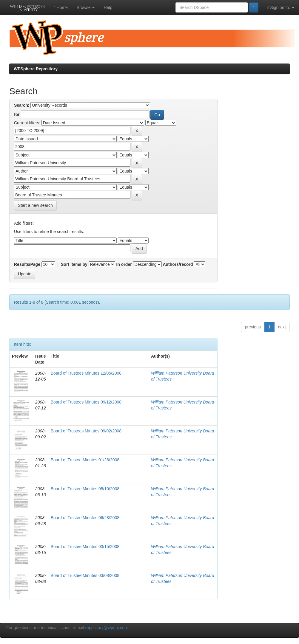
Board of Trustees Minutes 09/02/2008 (86, 431)
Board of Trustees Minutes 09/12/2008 (86, 402)
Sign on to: (281, 8)
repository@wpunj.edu (106, 628)
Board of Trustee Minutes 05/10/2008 (85, 489)
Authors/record (178, 264)
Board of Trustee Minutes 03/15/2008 (85, 547)
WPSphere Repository (36, 69)
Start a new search (35, 205)
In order (124, 264)
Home (61, 8)
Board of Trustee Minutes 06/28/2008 (85, 518)
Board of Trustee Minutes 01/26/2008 (85, 460)
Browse (86, 7)
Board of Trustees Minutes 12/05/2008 (86, 373)
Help (108, 7)
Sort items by (74, 264)
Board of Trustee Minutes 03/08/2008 (85, 575)
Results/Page (27, 264)
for (17, 114)
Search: (22, 105)
